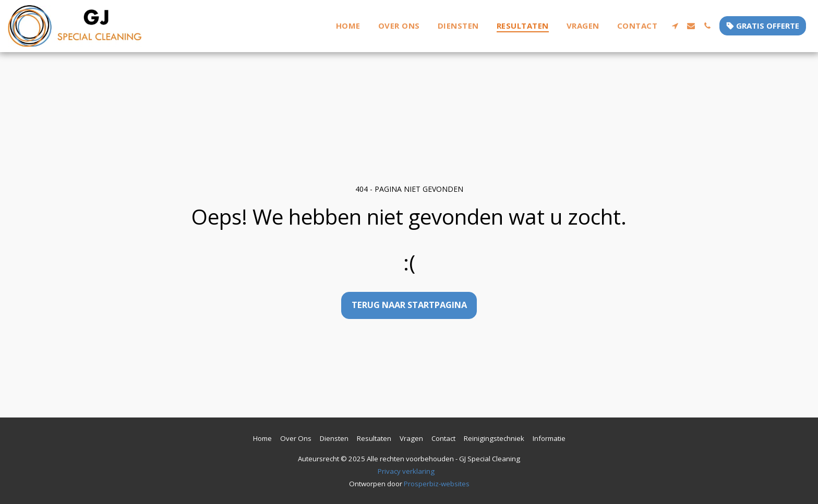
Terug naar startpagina (409, 305)
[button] (675, 26)
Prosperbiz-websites (437, 484)
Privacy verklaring (406, 471)
